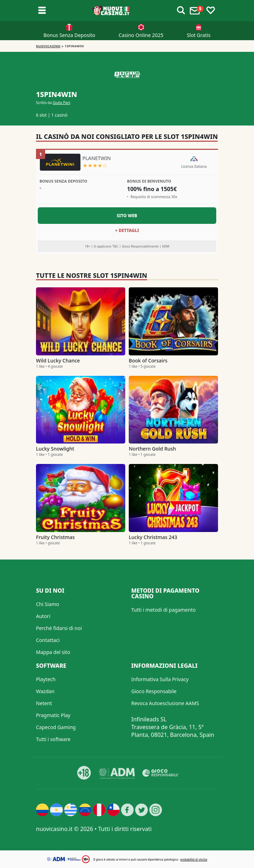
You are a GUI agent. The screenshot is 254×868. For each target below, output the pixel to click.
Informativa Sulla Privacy (160, 679)
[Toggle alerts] (181, 11)
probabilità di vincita (194, 859)
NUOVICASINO (48, 46)
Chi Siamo (47, 604)
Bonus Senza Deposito (69, 35)
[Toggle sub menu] (42, 11)
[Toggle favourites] (211, 11)
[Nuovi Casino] (111, 11)
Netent (44, 703)
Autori (43, 616)
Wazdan (45, 691)
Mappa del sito (53, 652)
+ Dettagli (127, 230)
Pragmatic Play (53, 715)
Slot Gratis (198, 35)
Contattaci (48, 640)
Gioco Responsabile (154, 691)
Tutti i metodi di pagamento (164, 610)
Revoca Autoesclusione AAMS (165, 703)
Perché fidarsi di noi (59, 628)
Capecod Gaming (56, 727)
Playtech (46, 679)
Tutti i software (53, 739)
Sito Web (127, 216)
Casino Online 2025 (141, 35)
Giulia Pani (61, 103)
